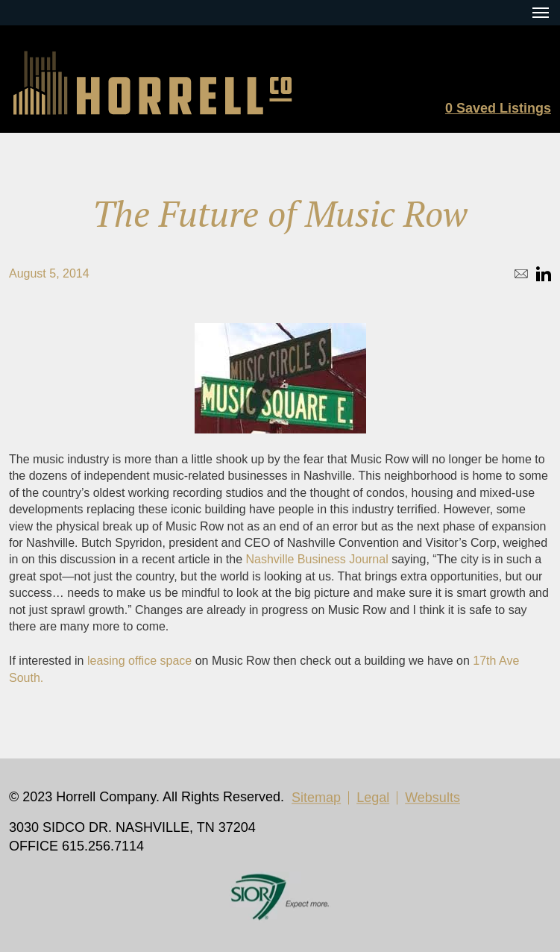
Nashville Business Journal (317, 559)
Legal (373, 798)
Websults (432, 798)
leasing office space (139, 661)
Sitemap (316, 798)
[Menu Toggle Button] (541, 13)
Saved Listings (498, 108)
